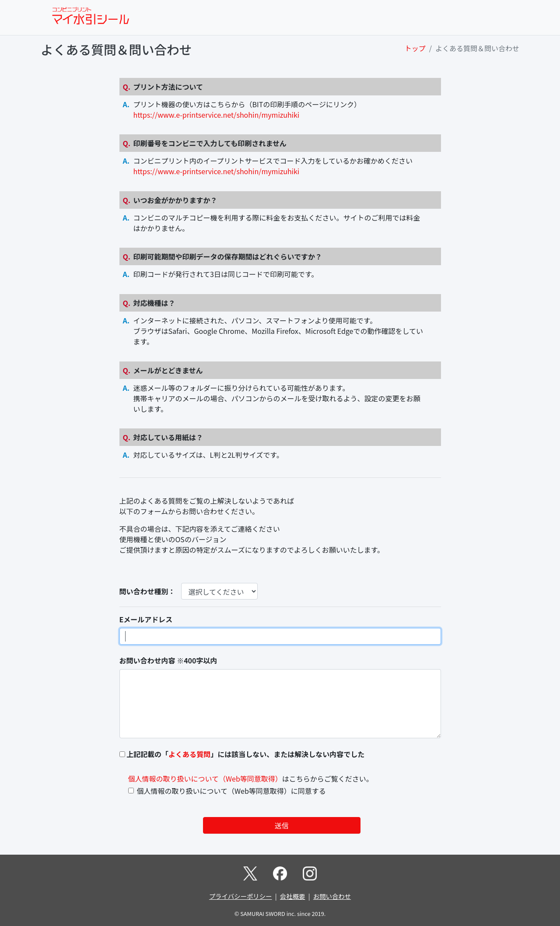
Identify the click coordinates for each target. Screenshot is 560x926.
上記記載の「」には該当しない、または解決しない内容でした (245, 754)
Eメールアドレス (146, 619)
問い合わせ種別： (147, 591)
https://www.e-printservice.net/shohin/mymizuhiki (217, 115)
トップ (415, 48)
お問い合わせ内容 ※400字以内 (168, 660)
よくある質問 (189, 754)
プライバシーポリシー (241, 896)
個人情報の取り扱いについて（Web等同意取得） (205, 779)
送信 (282, 825)
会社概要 (293, 896)
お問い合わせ (332, 896)
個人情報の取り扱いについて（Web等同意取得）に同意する (231, 791)
